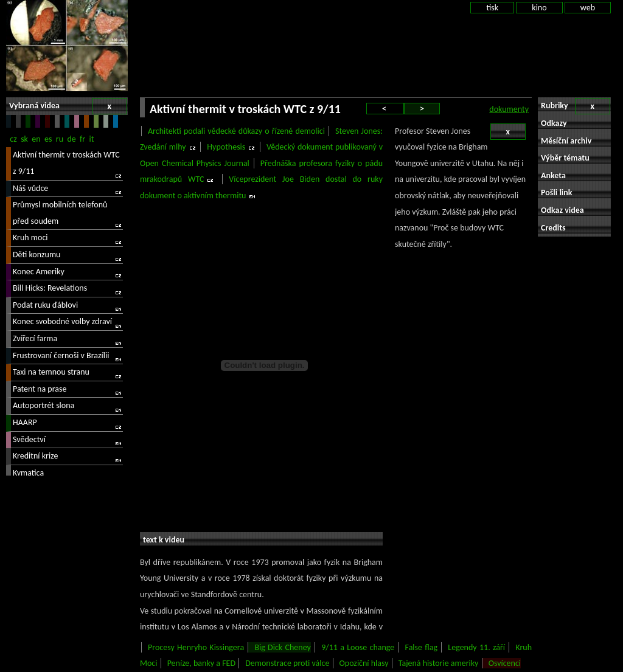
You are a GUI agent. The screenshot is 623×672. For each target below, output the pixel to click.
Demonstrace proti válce (287, 663)
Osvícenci (505, 663)
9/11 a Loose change (358, 647)
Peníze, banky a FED (201, 663)
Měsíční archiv (566, 141)
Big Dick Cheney (282, 647)
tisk (492, 8)
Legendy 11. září (476, 647)
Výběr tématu (565, 158)
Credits (553, 228)
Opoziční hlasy (364, 663)
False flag (421, 647)
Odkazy (554, 123)
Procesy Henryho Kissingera (196, 647)
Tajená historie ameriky (439, 663)
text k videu (164, 540)
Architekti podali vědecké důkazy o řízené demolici (236, 131)
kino (539, 8)
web (588, 8)
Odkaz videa (562, 210)
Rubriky (576, 106)
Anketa (553, 175)
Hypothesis (226, 147)
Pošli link (557, 192)
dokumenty (509, 109)
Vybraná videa (68, 106)
